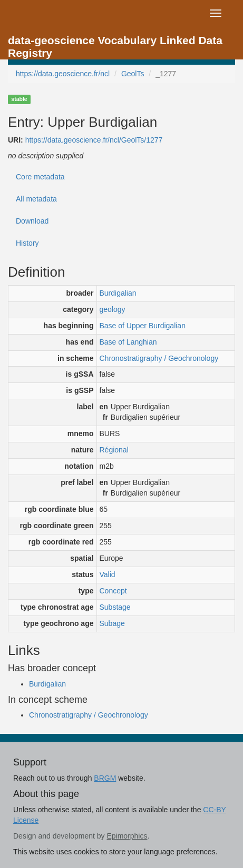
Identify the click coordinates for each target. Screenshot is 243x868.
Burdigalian (118, 293)
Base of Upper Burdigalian (143, 326)
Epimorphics (127, 836)
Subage (112, 623)
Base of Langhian (128, 342)
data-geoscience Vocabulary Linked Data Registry (115, 43)
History (27, 243)
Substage (115, 607)
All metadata (36, 199)
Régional (114, 450)
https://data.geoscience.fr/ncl (63, 74)
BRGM (105, 778)
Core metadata (40, 177)
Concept (113, 591)
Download (32, 221)
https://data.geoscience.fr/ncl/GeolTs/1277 (94, 140)
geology (113, 309)
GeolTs (133, 74)
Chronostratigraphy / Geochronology (159, 358)
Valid (108, 574)
